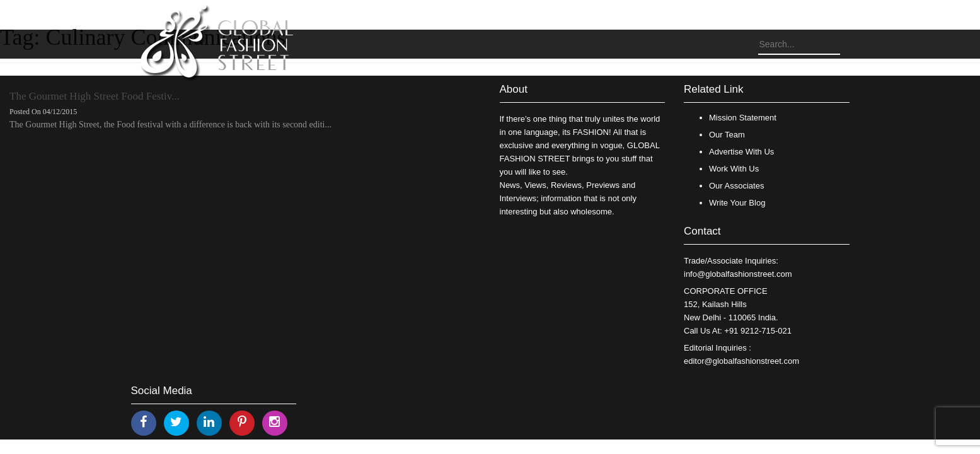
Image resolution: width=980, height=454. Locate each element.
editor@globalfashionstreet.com (741, 361)
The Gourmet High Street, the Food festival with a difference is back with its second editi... (170, 125)
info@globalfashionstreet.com (738, 274)
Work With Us (734, 169)
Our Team (727, 135)
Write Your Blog (737, 203)
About (514, 89)
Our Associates (736, 186)
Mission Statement (743, 118)
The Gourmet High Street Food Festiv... (95, 96)
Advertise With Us (741, 152)
